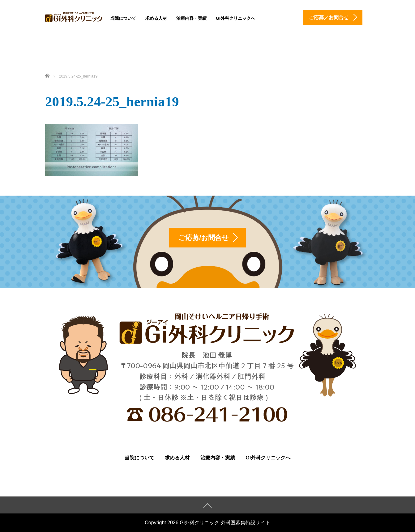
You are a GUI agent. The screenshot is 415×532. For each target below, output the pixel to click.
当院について (123, 18)
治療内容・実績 (191, 18)
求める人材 (156, 18)
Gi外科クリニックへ (235, 18)
